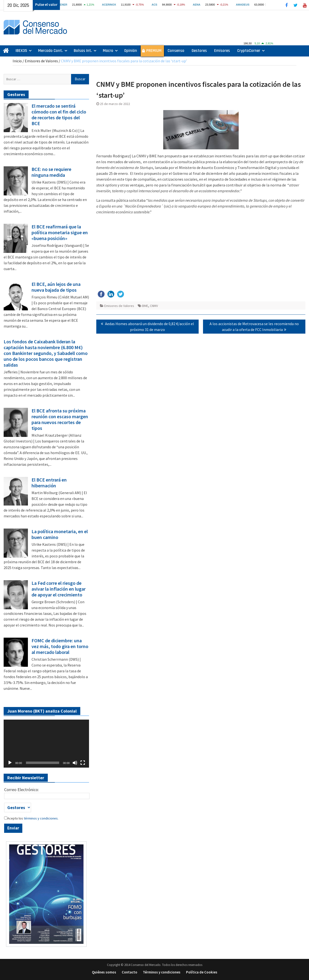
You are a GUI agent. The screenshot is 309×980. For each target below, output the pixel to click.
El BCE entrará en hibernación (49, 483)
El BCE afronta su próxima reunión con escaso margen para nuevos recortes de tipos (60, 419)
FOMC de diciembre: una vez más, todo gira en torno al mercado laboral (60, 646)
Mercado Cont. (50, 51)
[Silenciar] (75, 763)
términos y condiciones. (41, 818)
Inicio (17, 61)
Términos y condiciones (162, 972)
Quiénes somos (104, 972)
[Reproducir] (10, 763)
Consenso (176, 51)
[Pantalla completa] (83, 763)
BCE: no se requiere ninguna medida (51, 172)
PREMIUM (154, 51)
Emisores (222, 51)
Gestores (199, 51)
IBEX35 (21, 51)
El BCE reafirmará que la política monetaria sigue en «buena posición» (60, 233)
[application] (46, 744)
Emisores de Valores (41, 61)
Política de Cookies (202, 972)
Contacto (130, 972)
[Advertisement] (201, 252)
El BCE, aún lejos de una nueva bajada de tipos (56, 287)
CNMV (154, 306)
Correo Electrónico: (22, 790)
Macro (108, 51)
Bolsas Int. (83, 51)
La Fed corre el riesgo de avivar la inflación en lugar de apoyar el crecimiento (59, 589)
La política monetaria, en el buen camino (60, 534)
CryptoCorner (249, 51)
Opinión (131, 51)
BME (145, 306)
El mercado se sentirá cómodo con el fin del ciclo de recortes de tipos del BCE (59, 115)
